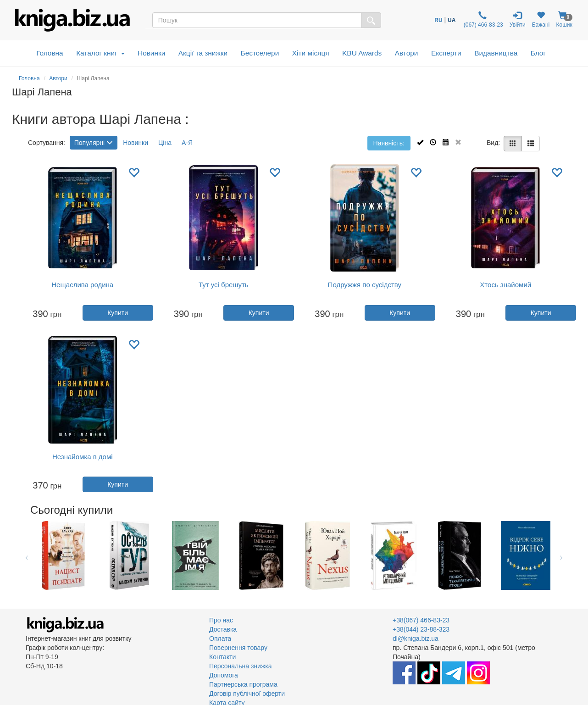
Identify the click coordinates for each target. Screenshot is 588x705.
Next (561, 555)
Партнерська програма (243, 684)
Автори (407, 53)
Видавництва (496, 53)
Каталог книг (100, 53)
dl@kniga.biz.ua (416, 638)
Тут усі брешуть (224, 285)
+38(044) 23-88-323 (421, 629)
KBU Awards (362, 53)
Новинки (151, 53)
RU (438, 20)
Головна (50, 53)
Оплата (220, 638)
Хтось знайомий (505, 285)
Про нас (221, 620)
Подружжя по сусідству (365, 285)
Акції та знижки (203, 53)
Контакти (222, 657)
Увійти (518, 19)
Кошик (564, 19)
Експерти (446, 53)
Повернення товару (238, 648)
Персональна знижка (241, 666)
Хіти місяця (311, 53)
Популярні (94, 143)
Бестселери (260, 53)
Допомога (224, 675)
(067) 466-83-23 (482, 19)
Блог (538, 53)
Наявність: (389, 143)
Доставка (223, 629)
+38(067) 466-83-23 (421, 620)
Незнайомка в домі (83, 457)
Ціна (165, 143)
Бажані (541, 19)
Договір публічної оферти (247, 694)
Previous (27, 555)
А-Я (187, 143)
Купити (118, 313)
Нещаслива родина (82, 285)
